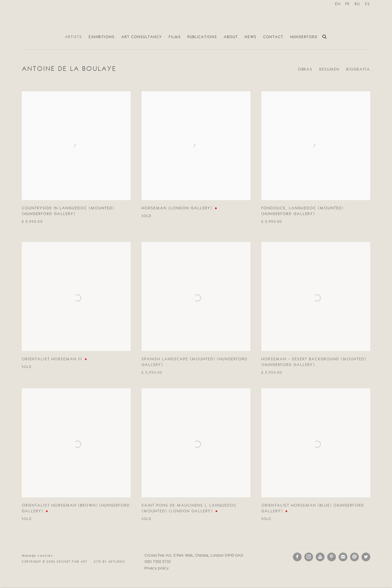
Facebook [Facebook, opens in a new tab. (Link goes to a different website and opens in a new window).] (297, 557)
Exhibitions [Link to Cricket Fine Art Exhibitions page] (102, 37)
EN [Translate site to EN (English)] (338, 4)
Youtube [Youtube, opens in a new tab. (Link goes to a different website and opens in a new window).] (320, 557)
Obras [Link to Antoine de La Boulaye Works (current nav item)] (305, 70)
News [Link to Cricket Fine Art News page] (251, 37)
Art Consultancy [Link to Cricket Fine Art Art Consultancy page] (142, 37)
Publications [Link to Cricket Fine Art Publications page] (202, 37)
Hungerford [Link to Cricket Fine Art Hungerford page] (304, 37)
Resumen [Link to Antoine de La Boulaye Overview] (329, 70)
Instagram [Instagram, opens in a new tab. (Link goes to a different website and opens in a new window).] (309, 557)
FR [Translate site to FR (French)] (347, 4)
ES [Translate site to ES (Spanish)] (368, 4)
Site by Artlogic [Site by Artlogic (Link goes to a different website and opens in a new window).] (110, 562)
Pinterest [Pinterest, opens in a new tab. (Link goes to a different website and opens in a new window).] (332, 557)
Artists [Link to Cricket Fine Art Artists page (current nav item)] (73, 37)
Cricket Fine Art (196, 16)
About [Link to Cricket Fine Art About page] (231, 37)
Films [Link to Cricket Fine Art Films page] (175, 37)
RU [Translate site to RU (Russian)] (357, 4)
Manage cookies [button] (37, 556)
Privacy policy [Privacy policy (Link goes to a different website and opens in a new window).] (157, 569)
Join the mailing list (343, 557)
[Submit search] (325, 36)
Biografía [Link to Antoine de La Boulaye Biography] (358, 70)
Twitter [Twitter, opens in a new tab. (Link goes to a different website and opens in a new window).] (366, 557)
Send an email (354, 557)
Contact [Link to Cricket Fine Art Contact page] (273, 37)
